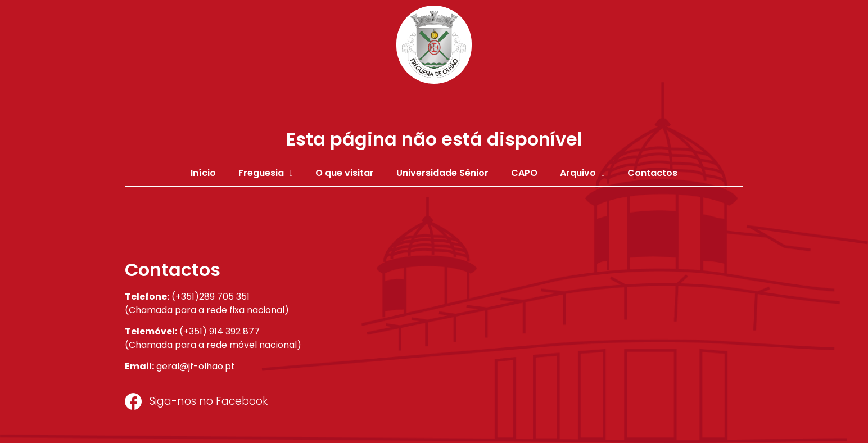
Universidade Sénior (442, 173)
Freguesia (266, 173)
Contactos (652, 173)
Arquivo (582, 173)
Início (203, 173)
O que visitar (345, 173)
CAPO (524, 173)
